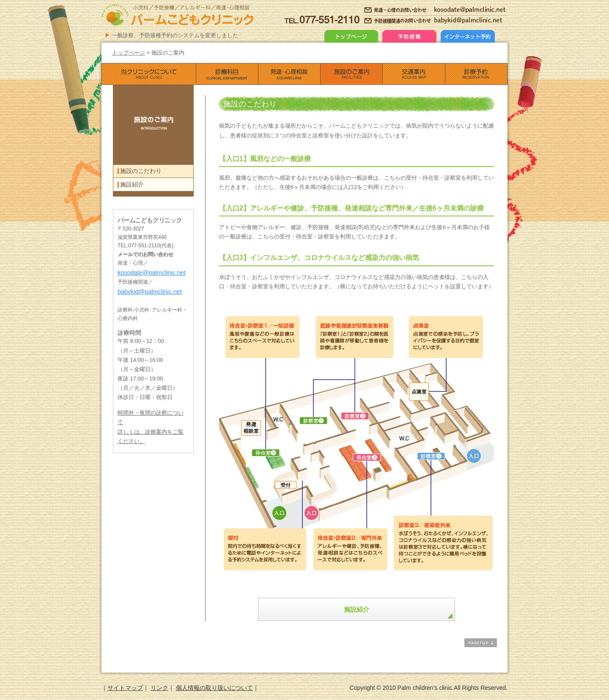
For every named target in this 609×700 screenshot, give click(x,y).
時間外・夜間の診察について (151, 424)
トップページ (129, 53)
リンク (159, 688)
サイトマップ (125, 688)
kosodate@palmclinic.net (149, 285)
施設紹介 (357, 609)
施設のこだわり (144, 174)
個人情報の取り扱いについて (214, 688)
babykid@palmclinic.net (147, 302)
